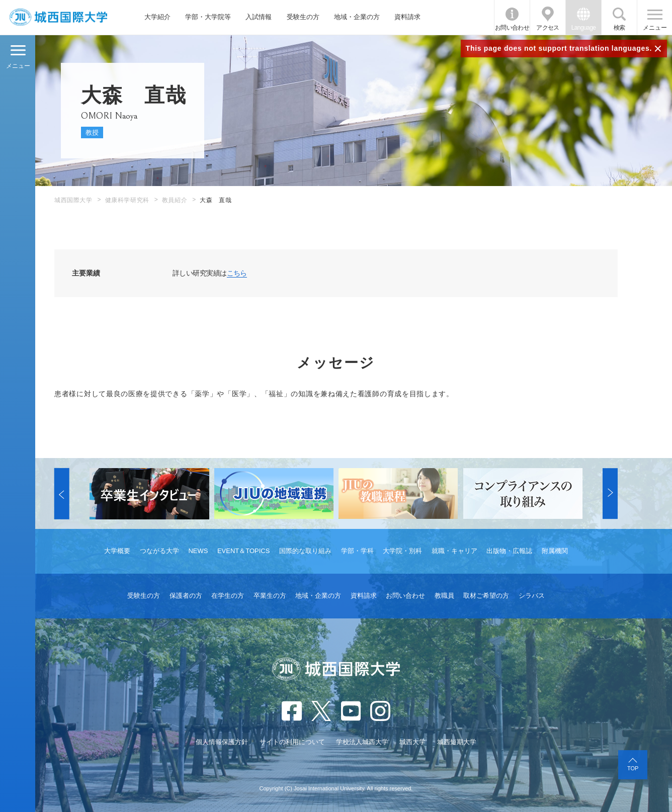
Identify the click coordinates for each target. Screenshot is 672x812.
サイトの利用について (292, 742)
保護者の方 (186, 596)
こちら (237, 273)
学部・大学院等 (208, 17)
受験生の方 (303, 17)
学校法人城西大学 (362, 742)
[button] (62, 494)
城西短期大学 (457, 742)
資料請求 (407, 17)
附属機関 (555, 551)
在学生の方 (228, 596)
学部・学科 (357, 551)
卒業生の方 (270, 596)
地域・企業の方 (357, 17)
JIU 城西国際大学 (59, 17)
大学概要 (117, 551)
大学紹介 (157, 17)
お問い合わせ (512, 28)
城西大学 (412, 742)
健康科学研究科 (127, 200)
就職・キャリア (454, 551)
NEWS (198, 551)
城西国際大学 (73, 200)
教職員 (444, 596)
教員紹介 (175, 200)
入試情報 (259, 17)
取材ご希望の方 (486, 596)
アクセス (548, 28)
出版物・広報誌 (509, 551)
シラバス (532, 596)
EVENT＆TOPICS (244, 551)
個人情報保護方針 (222, 742)
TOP (633, 768)
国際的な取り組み (305, 551)
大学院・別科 (402, 551)
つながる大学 (159, 551)
